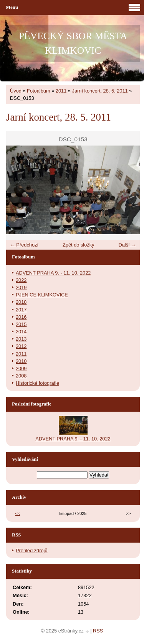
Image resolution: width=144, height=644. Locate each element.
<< (18, 513)
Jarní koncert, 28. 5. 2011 (100, 91)
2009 (21, 368)
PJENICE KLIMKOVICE (42, 295)
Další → (127, 245)
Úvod (16, 91)
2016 (21, 317)
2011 (61, 91)
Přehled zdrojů (32, 550)
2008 (21, 376)
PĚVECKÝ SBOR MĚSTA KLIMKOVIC (73, 43)
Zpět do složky (79, 245)
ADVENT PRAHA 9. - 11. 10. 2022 (53, 273)
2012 (21, 346)
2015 (21, 324)
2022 (21, 280)
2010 (21, 361)
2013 (21, 339)
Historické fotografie (37, 383)
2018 (21, 302)
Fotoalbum (38, 91)
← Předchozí (24, 245)
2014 (21, 332)
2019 (21, 287)
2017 (21, 310)
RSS (98, 631)
